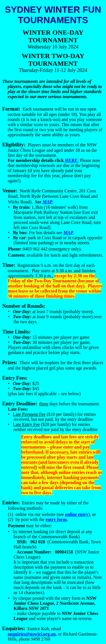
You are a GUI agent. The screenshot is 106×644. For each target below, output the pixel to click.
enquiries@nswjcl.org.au (32, 634)
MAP (68, 233)
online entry (77, 514)
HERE (71, 160)
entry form (56, 519)
